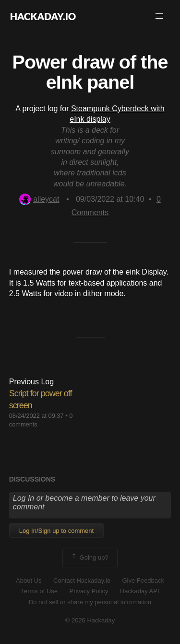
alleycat (39, 199)
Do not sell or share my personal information (90, 602)
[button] (159, 16)
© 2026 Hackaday (90, 620)
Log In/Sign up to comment (56, 531)
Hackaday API (140, 591)
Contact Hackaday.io (82, 581)
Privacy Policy (89, 591)
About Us (29, 581)
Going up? (89, 558)
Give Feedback (143, 581)
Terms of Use (39, 591)
